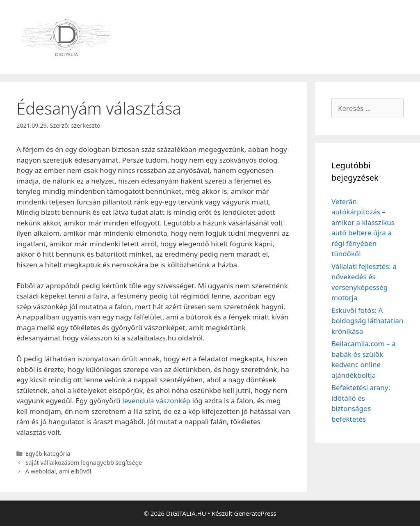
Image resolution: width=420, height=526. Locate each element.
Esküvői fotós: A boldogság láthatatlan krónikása (367, 321)
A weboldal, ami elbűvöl (58, 471)
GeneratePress (255, 513)
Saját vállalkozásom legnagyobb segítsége (84, 463)
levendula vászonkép (156, 401)
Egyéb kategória (48, 454)
